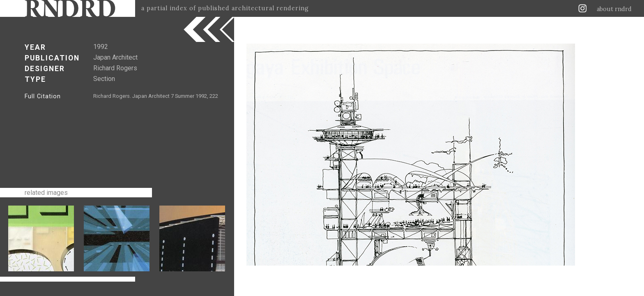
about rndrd (614, 9)
